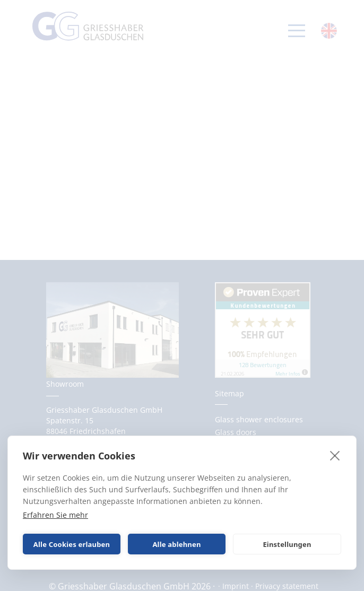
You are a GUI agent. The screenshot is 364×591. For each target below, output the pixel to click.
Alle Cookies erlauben (72, 544)
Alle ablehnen (176, 544)
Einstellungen (287, 544)
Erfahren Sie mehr (55, 515)
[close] (335, 455)
